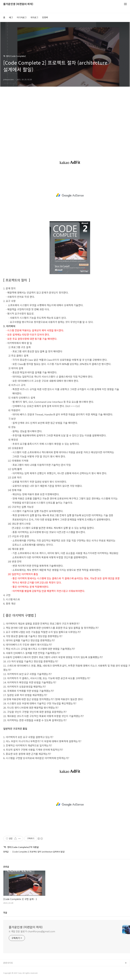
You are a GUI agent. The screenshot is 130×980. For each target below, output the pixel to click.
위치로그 (34, 17)
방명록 (45, 17)
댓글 (5, 913)
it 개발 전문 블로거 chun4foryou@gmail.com (32, 931)
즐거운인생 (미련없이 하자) (18, 4)
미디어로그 (22, 17)
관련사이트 (8, 963)
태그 (11, 17)
